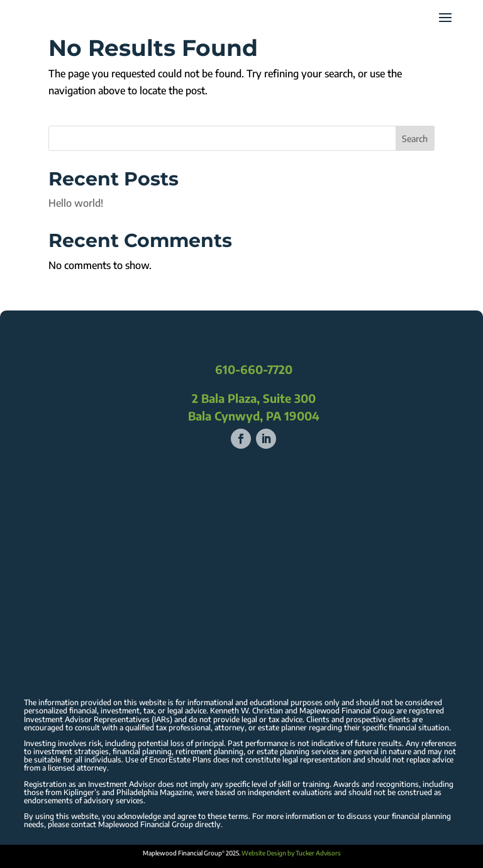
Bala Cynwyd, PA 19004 (254, 416)
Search (415, 139)
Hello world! (76, 203)
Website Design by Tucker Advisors (291, 853)
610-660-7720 (254, 369)
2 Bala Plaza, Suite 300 (254, 398)
